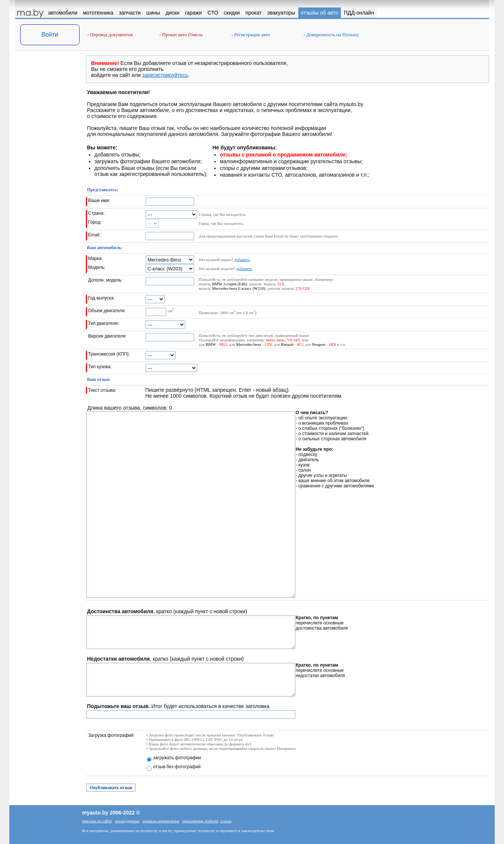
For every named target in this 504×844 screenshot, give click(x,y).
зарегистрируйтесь (165, 75)
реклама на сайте (97, 821)
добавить (242, 260)
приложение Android (200, 821)
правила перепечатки (161, 821)
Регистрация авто (251, 35)
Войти (50, 35)
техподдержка (127, 821)
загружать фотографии (177, 758)
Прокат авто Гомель (181, 35)
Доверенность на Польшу (331, 35)
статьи (226, 821)
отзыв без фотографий (177, 767)
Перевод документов (110, 35)
